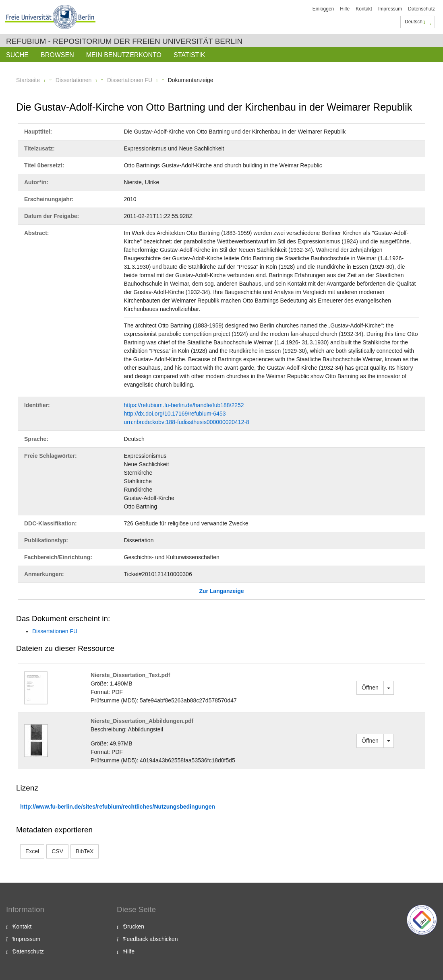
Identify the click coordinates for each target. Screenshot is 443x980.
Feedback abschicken (150, 939)
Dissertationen (74, 80)
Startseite (28, 80)
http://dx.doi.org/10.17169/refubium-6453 (175, 414)
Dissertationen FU (130, 80)
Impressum (390, 9)
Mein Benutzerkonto (124, 55)
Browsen (57, 55)
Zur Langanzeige (221, 591)
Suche (17, 55)
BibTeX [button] (85, 851)
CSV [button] (57, 851)
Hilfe (345, 9)
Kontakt (364, 9)
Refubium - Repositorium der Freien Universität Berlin (124, 41)
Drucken (134, 926)
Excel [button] (32, 851)
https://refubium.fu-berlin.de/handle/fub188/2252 (184, 405)
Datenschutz (421, 9)
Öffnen (370, 688)
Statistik (189, 55)
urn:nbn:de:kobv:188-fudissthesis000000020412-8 (187, 422)
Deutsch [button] (418, 22)
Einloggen (323, 9)
